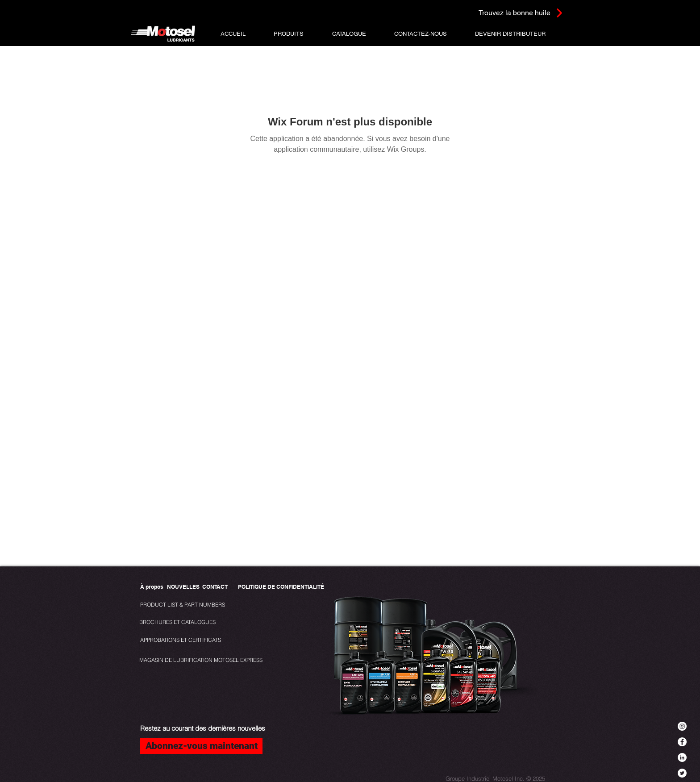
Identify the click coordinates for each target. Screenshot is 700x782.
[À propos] (152, 587)
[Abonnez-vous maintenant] (201, 746)
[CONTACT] (215, 587)
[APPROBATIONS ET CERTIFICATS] (181, 640)
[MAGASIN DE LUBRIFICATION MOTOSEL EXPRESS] (201, 660)
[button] (288, 34)
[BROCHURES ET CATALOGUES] (177, 622)
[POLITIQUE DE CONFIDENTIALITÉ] (281, 587)
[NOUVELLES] (183, 587)
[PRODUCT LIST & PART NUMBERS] (198, 605)
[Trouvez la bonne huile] (510, 13)
